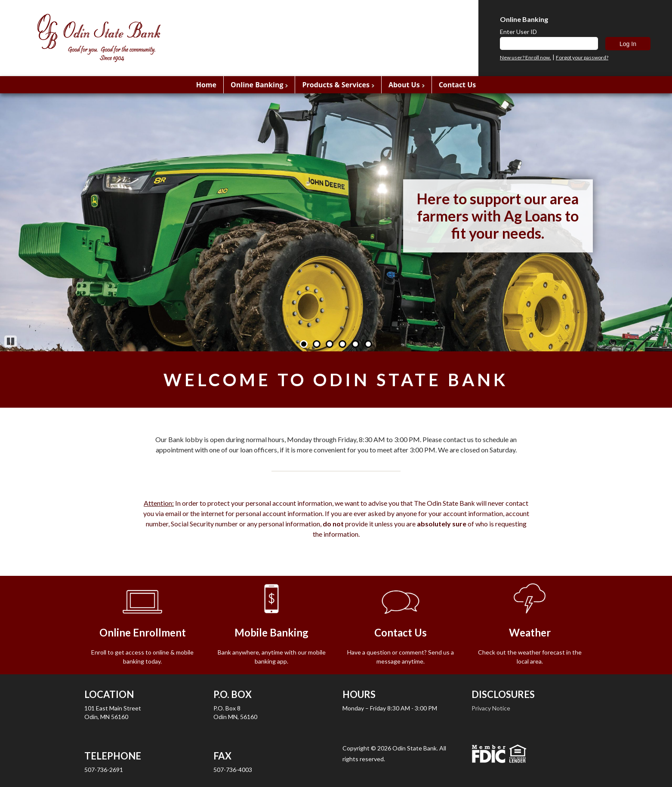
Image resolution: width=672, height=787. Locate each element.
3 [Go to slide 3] (330, 344)
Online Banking (257, 85)
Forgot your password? (582, 58)
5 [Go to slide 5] (355, 344)
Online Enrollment (143, 632)
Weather (530, 632)
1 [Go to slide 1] (304, 344)
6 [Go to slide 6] (368, 344)
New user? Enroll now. (526, 58)
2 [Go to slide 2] (317, 344)
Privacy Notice (491, 708)
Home (206, 85)
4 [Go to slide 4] (342, 344)
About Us (404, 85)
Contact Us (458, 85)
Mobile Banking (271, 632)
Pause (11, 341)
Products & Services (336, 85)
